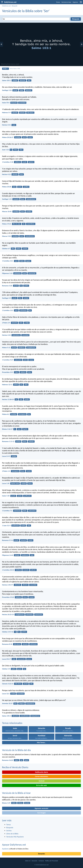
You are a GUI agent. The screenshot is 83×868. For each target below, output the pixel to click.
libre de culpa (17, 224)
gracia (20, 669)
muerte (30, 540)
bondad (31, 597)
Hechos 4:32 (6, 335)
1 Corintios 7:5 (7, 511)
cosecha (25, 249)
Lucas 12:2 (6, 694)
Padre (15, 150)
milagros (21, 704)
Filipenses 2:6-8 (8, 555)
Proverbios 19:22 (8, 597)
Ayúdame (5, 849)
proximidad (22, 103)
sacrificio (26, 187)
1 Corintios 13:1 (8, 261)
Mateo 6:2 (6, 414)
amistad (26, 298)
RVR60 (6, 69)
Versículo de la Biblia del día (16, 750)
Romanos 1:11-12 (8, 441)
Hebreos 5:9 (6, 113)
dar (24, 224)
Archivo (9, 831)
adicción (33, 570)
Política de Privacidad (51, 861)
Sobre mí (28, 861)
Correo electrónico (41, 776)
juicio (21, 323)
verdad (13, 694)
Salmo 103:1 (6, 80)
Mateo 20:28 (7, 187)
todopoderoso (30, 704)
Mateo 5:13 (6, 348)
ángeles (28, 261)
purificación (27, 496)
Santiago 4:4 (6, 298)
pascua (29, 659)
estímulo (31, 441)
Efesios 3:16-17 (7, 429)
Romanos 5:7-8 (7, 540)
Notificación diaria (41, 772)
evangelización (31, 348)
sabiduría (17, 162)
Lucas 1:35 (6, 483)
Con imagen (41, 813)
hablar (22, 90)
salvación (15, 113)
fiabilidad (18, 570)
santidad (15, 80)
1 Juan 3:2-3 (6, 526)
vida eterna (30, 113)
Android (41, 781)
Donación (41, 854)
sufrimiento (17, 273)
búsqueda (14, 103)
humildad (18, 137)
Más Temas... (41, 742)
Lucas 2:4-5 (6, 456)
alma (29, 80)
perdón (27, 399)
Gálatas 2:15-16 (8, 632)
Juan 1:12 (5, 150)
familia (23, 526)
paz (21, 385)
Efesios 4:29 (6, 803)
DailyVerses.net (6, 6)
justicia (18, 249)
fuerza (25, 441)
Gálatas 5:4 (6, 669)
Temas (58, 2)
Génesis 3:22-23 (8, 684)
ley (21, 286)
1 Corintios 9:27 (8, 360)
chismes (20, 803)
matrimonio (17, 511)
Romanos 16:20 (8, 760)
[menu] (81, 3)
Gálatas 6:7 (6, 249)
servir (24, 137)
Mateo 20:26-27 (8, 137)
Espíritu (25, 429)
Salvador (22, 113)
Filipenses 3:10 (7, 273)
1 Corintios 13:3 (8, 310)
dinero (25, 597)
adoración (23, 80)
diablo (25, 511)
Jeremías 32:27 (7, 703)
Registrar (75, 2)
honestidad (21, 694)
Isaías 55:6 (6, 103)
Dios (13, 249)
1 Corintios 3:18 (8, 162)
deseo (23, 199)
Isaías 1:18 (6, 496)
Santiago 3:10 (7, 90)
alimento (25, 585)
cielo (29, 526)
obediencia (21, 348)
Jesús (14, 125)
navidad (14, 456)
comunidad (25, 335)
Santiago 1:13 (7, 199)
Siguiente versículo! (41, 808)
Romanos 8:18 (7, 644)
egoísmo (31, 162)
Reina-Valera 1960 (15, 69)
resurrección (32, 273)
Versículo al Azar (66, 2)
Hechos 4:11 (6, 125)
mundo (24, 162)
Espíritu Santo (15, 483)
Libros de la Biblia (12, 834)
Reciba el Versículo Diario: (15, 767)
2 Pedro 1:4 (6, 471)
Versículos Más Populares (15, 837)
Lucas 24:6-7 (6, 659)
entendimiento (31, 199)
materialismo (31, 224)
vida (31, 684)
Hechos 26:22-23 (8, 614)
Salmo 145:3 (6, 716)
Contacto (41, 861)
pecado (15, 90)
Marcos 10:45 (7, 212)
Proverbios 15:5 (8, 372)
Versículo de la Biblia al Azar (16, 793)
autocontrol (18, 360)
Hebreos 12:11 (7, 385)
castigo (27, 323)
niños (21, 150)
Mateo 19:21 (7, 224)
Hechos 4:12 (6, 174)
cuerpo (31, 360)
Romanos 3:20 (7, 286)
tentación (16, 199)
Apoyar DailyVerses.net (14, 845)
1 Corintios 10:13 (8, 570)
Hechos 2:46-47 (8, 585)
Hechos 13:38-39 (8, 399)
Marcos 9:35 (6, 236)
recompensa (22, 414)
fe (11, 150)
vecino (30, 137)
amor (16, 261)
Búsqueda (14, 6)
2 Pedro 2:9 (6, 323)
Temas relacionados (12, 723)
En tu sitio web (41, 785)
